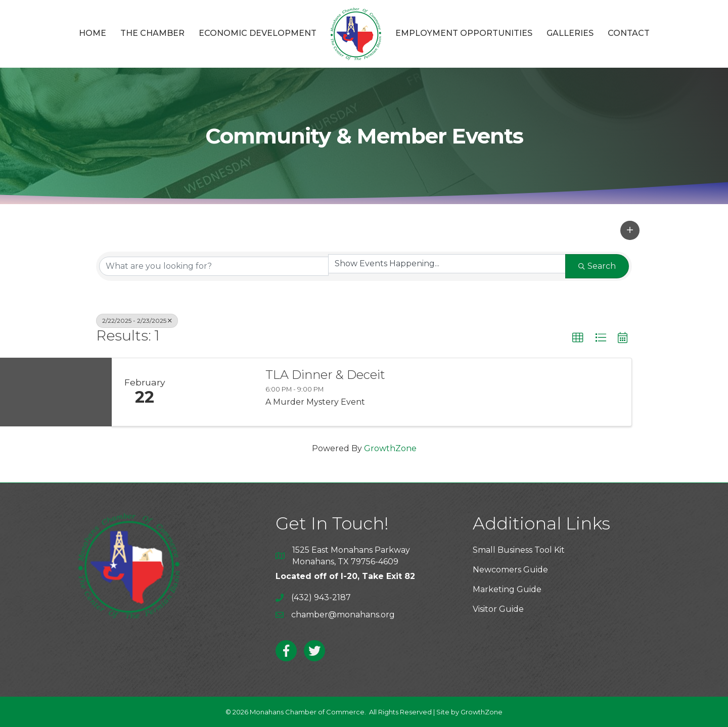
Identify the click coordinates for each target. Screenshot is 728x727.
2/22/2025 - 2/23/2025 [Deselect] (137, 321)
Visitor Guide (498, 609)
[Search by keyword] (214, 266)
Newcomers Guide (510, 570)
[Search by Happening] (447, 264)
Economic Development (258, 33)
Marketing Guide (507, 589)
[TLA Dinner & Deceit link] (216, 392)
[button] (630, 230)
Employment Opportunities (464, 33)
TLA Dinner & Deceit (325, 375)
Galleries (570, 33)
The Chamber (152, 33)
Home (93, 33)
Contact (629, 33)
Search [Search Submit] (597, 266)
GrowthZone (390, 448)
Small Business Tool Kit (519, 550)
